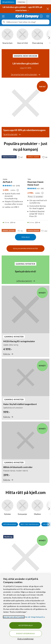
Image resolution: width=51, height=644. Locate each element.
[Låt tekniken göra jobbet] (26, 63)
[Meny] (3, 16)
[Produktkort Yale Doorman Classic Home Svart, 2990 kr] (38, 165)
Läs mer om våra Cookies (14, 617)
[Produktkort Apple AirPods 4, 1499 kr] (13, 165)
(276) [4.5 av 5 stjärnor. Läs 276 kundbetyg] (18, 186)
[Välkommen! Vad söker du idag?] (27, 22)
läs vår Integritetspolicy (35, 617)
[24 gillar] (45, 157)
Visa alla (26, 237)
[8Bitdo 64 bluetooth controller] (26, 452)
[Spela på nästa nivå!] (26, 270)
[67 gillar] (20, 157)
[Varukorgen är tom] (48, 16)
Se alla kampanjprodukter (26, 248)
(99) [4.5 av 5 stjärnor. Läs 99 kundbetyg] (42, 188)
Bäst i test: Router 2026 (30, 524)
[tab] (8, 2)
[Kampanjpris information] (18, 190)
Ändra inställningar (26, 639)
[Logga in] (41, 16)
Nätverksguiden (10, 524)
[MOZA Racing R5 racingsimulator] (26, 321)
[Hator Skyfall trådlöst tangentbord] (26, 389)
